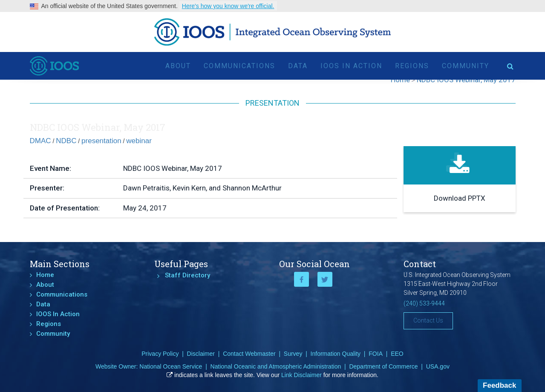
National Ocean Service (171, 366)
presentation (101, 141)
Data (298, 66)
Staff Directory (187, 275)
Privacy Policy (160, 354)
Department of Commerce (383, 366)
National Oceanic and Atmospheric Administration (276, 366)
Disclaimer (201, 354)
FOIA (376, 354)
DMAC (40, 141)
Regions (412, 66)
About (178, 66)
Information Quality (336, 354)
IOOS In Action (351, 66)
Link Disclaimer (301, 375)
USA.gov (438, 366)
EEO (397, 354)
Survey (293, 354)
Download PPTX (460, 198)
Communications (239, 66)
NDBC (66, 141)
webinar (139, 141)
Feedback (499, 385)
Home (45, 275)
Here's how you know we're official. (228, 6)
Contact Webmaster (249, 354)
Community (466, 66)
